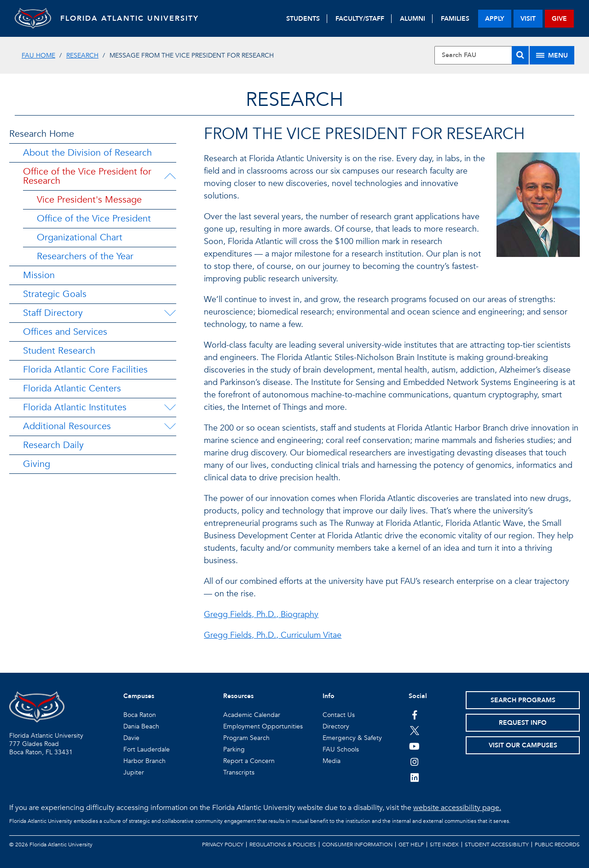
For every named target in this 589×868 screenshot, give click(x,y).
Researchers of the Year (85, 256)
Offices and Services (65, 332)
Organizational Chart (80, 237)
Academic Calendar (252, 715)
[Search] (520, 55)
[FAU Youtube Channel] (414, 746)
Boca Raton (140, 715)
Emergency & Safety (352, 738)
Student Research (59, 351)
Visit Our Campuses (523, 745)
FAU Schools (341, 749)
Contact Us (339, 715)
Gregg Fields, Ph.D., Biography (261, 615)
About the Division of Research (87, 153)
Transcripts (239, 772)
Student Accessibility (497, 845)
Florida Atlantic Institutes (75, 407)
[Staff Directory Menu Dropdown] (170, 313)
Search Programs (523, 700)
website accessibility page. (457, 808)
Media (332, 761)
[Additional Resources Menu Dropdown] (170, 426)
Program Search (246, 738)
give (559, 19)
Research (82, 55)
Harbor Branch (144, 761)
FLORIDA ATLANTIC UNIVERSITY (130, 18)
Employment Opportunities (263, 726)
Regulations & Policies (283, 845)
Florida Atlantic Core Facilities (85, 370)
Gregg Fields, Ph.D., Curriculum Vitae (273, 635)
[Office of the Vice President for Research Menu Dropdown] (171, 176)
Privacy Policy (223, 845)
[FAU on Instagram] (414, 762)
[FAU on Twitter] (414, 730)
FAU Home (38, 55)
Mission (39, 275)
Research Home (42, 134)
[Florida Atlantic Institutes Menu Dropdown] (170, 408)
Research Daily (53, 445)
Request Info (523, 723)
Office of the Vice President (94, 218)
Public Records (557, 845)
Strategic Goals (55, 294)
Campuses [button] (139, 696)
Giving (37, 464)
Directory (336, 726)
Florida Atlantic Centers (72, 388)
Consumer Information (357, 845)
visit (528, 19)
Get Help (411, 845)
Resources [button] (238, 696)
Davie (131, 738)
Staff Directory (53, 313)
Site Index (444, 845)
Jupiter (134, 772)
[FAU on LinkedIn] (414, 777)
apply (495, 19)
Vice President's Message (89, 200)
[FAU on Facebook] (414, 715)
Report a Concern (249, 761)
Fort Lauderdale (147, 749)
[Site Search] (482, 55)
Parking (234, 749)
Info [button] (329, 696)
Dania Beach (141, 726)
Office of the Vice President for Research (87, 176)
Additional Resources (67, 426)
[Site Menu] (552, 55)
